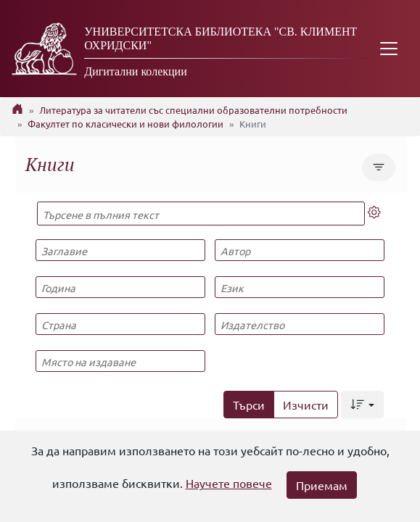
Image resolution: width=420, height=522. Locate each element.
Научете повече (229, 483)
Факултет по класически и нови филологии (125, 124)
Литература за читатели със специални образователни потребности (193, 110)
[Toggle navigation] (389, 49)
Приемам (322, 485)
